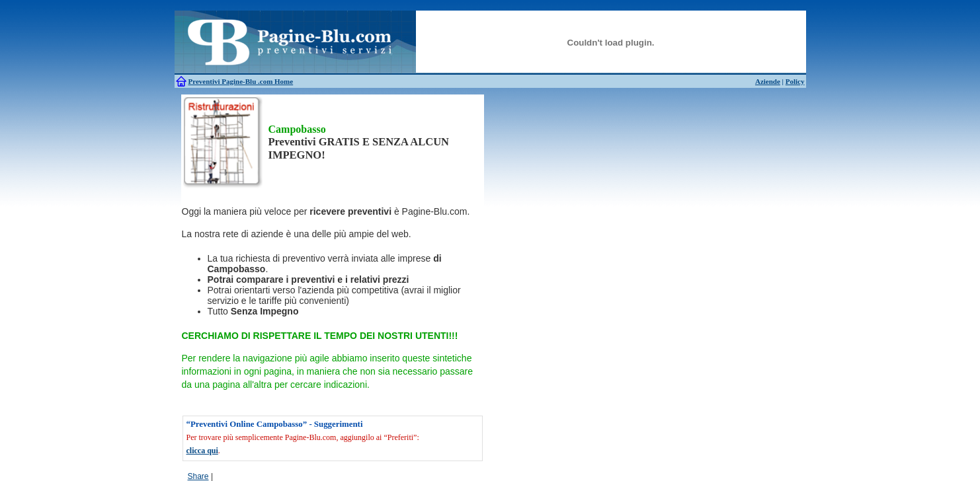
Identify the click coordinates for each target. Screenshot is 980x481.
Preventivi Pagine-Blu (224, 81)
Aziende (768, 81)
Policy (795, 81)
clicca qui (202, 451)
